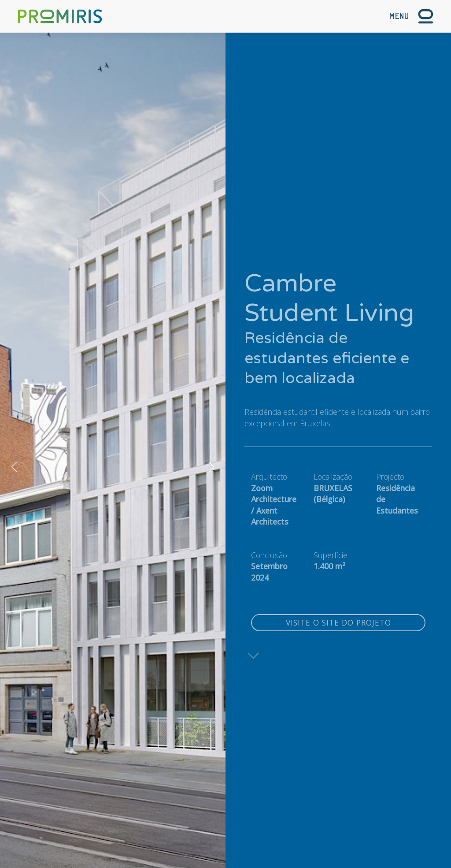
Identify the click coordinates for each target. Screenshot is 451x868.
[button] (411, 16)
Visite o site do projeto (338, 622)
